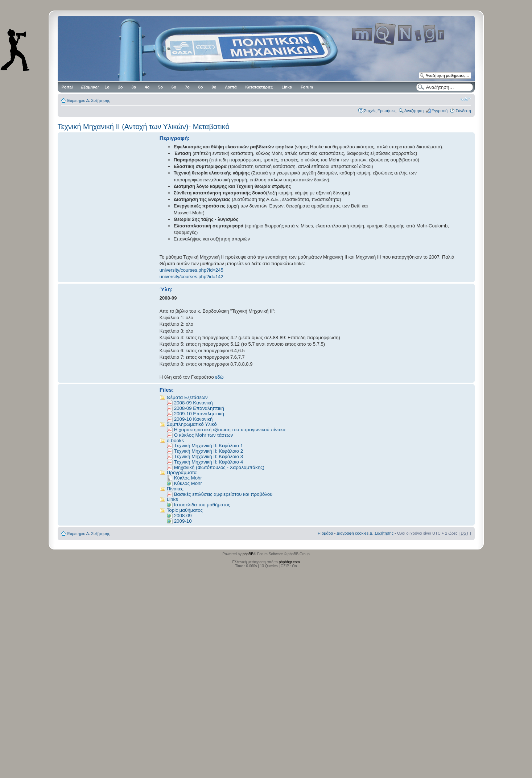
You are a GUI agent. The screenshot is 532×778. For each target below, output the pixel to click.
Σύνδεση (463, 111)
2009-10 (183, 521)
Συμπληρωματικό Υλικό (192, 424)
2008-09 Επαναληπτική (199, 408)
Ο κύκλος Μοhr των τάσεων (204, 435)
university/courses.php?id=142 (191, 277)
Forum (307, 87)
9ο (214, 87)
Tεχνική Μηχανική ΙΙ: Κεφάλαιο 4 (209, 462)
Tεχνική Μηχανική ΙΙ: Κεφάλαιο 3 (209, 456)
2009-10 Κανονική (193, 419)
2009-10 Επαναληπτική (199, 414)
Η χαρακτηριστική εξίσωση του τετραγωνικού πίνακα (230, 430)
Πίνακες (175, 489)
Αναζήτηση (414, 111)
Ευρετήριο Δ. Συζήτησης (89, 100)
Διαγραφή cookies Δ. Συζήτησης (365, 533)
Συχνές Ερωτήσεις (380, 111)
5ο (160, 87)
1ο (107, 87)
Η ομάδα (325, 533)
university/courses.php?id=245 (191, 270)
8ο (201, 87)
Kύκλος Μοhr (188, 478)
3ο (134, 87)
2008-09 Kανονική (193, 403)
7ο (187, 87)
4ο (147, 87)
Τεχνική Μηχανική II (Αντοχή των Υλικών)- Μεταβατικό (144, 127)
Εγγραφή (440, 111)
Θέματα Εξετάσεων (187, 397)
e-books (175, 441)
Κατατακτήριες (259, 87)
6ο (174, 87)
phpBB (248, 554)
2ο (121, 87)
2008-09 (183, 516)
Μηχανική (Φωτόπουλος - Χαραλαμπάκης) (219, 467)
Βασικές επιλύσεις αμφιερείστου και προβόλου (223, 494)
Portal (67, 87)
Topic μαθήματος (185, 510)
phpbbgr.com (289, 562)
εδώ (219, 377)
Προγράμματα (182, 472)
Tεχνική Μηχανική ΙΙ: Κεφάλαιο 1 (209, 446)
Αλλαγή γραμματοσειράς (466, 99)
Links (287, 87)
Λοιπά (231, 87)
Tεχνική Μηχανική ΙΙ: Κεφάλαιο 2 (209, 451)
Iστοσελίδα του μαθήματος (202, 505)
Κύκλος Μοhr (188, 483)
